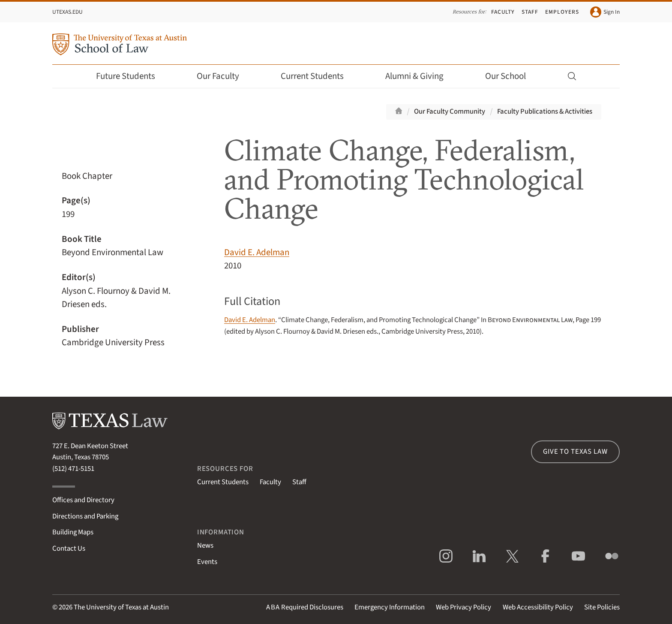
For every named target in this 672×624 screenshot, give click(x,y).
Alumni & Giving (420, 76)
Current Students (318, 76)
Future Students (131, 76)
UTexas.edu (67, 12)
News (205, 546)
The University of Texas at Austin (121, 607)
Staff (530, 12)
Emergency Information (390, 607)
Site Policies (602, 607)
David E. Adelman (257, 252)
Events (207, 562)
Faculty (503, 12)
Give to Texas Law (575, 452)
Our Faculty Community (450, 112)
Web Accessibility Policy (538, 607)
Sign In (605, 12)
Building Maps (73, 532)
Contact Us (69, 549)
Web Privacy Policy (463, 607)
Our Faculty (224, 76)
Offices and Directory (83, 500)
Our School (511, 76)
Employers (562, 12)
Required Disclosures (305, 607)
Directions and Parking (85, 516)
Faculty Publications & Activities (545, 112)
